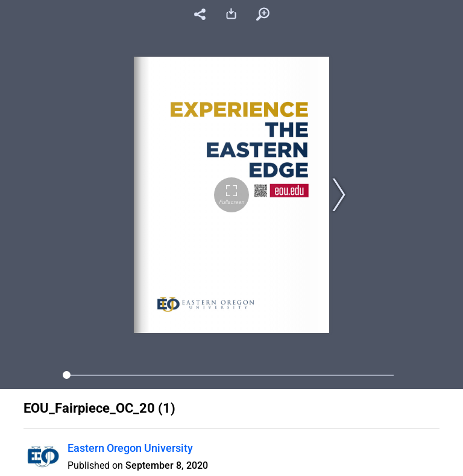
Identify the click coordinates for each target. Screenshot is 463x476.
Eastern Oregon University (130, 448)
